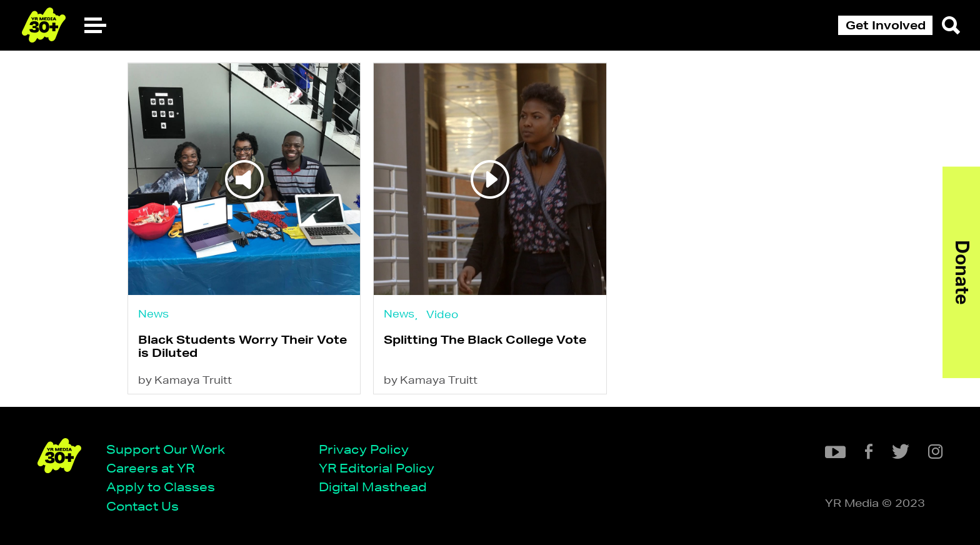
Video (442, 314)
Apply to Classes (161, 487)
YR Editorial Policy (377, 468)
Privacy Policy (364, 449)
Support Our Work (166, 449)
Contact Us (142, 506)
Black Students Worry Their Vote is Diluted (242, 346)
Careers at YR (150, 468)
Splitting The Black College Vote (485, 339)
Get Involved (886, 25)
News (153, 313)
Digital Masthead (373, 487)
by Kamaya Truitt (185, 380)
